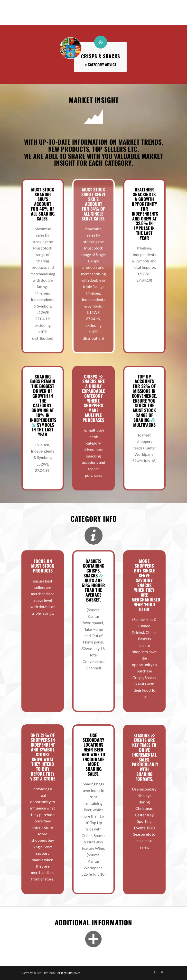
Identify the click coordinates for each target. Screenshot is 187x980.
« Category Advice (101, 65)
